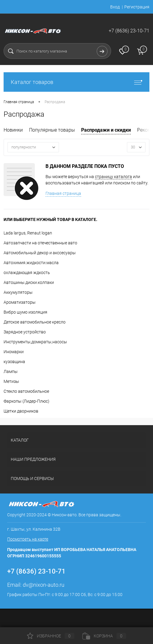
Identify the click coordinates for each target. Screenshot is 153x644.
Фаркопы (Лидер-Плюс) (26, 401)
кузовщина (14, 362)
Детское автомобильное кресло (35, 322)
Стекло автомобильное (26, 391)
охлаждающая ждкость (27, 273)
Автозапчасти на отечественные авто (40, 243)
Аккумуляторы (18, 292)
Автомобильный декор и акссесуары (40, 253)
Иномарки (14, 352)
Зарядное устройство (25, 332)
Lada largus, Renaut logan (28, 233)
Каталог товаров (76, 82)
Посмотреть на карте (28, 539)
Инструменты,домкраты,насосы (35, 342)
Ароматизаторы (20, 302)
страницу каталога (113, 177)
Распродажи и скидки (106, 130)
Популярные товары (52, 130)
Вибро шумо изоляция (25, 312)
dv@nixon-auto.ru (44, 585)
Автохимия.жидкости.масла (31, 263)
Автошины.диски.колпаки (29, 282)
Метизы (11, 381)
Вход (115, 7)
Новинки (13, 130)
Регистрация (137, 7)
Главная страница (63, 193)
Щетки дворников (21, 411)
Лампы (11, 371)
